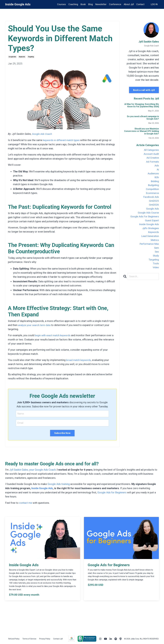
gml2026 (154, 207)
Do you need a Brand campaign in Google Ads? (143, 118)
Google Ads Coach (42, 134)
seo (157, 257)
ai (158, 171)
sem (156, 253)
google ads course (148, 216)
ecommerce (152, 195)
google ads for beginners (144, 220)
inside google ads (149, 228)
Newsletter (101, 4)
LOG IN (154, 4)
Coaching (73, 4)
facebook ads (151, 199)
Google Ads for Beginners (112, 492)
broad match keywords (79, 360)
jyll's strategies (150, 232)
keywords (22, 57)
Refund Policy (14, 638)
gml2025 (154, 203)
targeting (31, 57)
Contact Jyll (58, 638)
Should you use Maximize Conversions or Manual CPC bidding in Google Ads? (142, 131)
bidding (155, 183)
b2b (157, 179)
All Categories (151, 150)
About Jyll (129, 4)
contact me (26, 502)
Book (83, 4)
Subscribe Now (62, 433)
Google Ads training (59, 484)
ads (157, 167)
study (156, 261)
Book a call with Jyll (144, 90)
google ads (12, 57)
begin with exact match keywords (54, 335)
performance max (149, 248)
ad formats (152, 162)
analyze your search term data (35, 325)
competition (152, 191)
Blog (90, 4)
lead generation (150, 240)
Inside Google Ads (42, 488)
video (156, 273)
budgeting (153, 187)
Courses (61, 4)
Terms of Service (29, 638)
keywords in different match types (62, 140)
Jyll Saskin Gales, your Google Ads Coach (32, 469)
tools (156, 269)
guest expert (152, 224)
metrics (154, 244)
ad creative (152, 158)
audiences (153, 175)
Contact (140, 4)
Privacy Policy (45, 638)
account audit (151, 154)
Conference (115, 4)
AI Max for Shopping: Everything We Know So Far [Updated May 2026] (142, 105)
